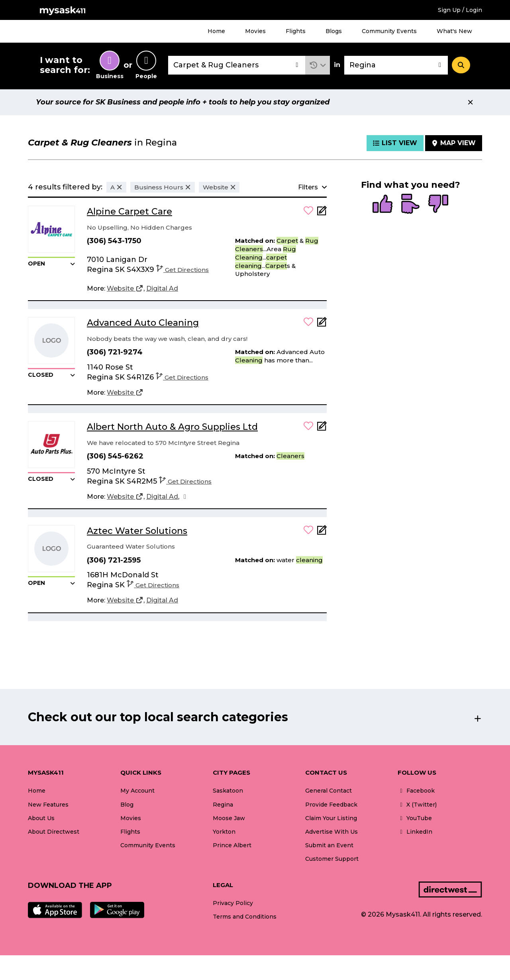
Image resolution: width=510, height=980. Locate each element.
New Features (48, 805)
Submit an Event (329, 845)
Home (216, 31)
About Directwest (54, 832)
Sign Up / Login (460, 10)
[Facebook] (185, 497)
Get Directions (182, 270)
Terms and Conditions (245, 917)
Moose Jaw (229, 818)
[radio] (382, 205)
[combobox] (237, 65)
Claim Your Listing (331, 818)
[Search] (461, 65)
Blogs (334, 31)
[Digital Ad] (162, 289)
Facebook (416, 791)
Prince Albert (232, 845)
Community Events (389, 31)
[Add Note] (322, 213)
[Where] (396, 65)
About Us (41, 818)
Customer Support (332, 859)
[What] (237, 65)
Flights (296, 31)
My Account (137, 791)
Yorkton (224, 832)
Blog (127, 805)
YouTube (415, 818)
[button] (318, 65)
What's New (454, 31)
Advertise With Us (331, 832)
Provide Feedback (331, 805)
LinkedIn (415, 832)
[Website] (125, 289)
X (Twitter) (417, 805)
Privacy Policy (233, 903)
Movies (255, 31)
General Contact (329, 791)
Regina (223, 805)
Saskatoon (228, 791)
